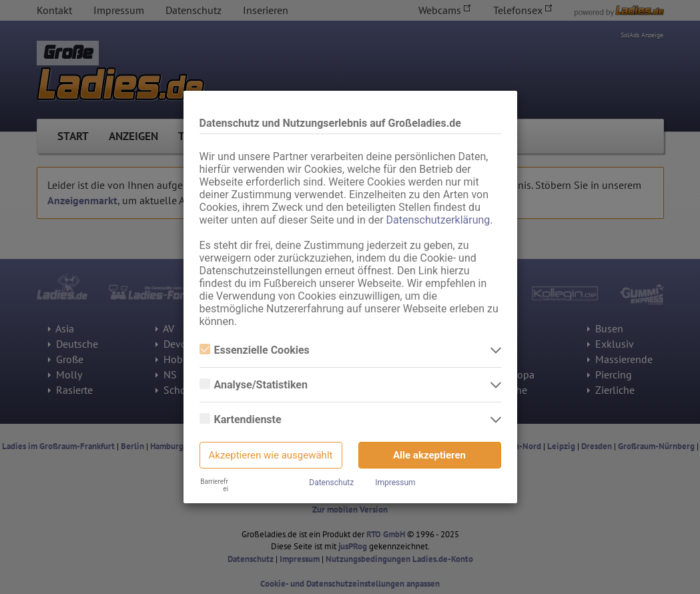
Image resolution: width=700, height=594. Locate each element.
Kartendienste (241, 419)
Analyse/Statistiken (254, 385)
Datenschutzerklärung (438, 220)
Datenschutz (331, 483)
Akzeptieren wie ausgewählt (271, 455)
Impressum (395, 483)
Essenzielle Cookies (255, 350)
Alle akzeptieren (429, 455)
